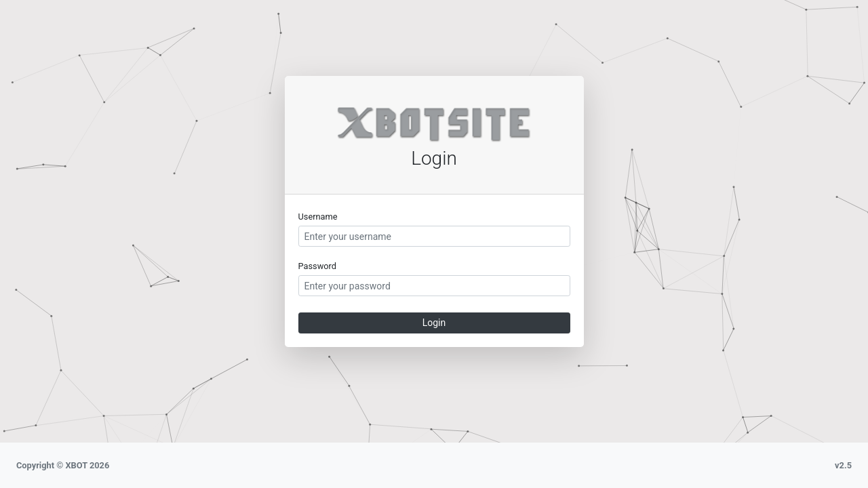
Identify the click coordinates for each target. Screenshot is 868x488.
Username (318, 217)
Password (318, 266)
